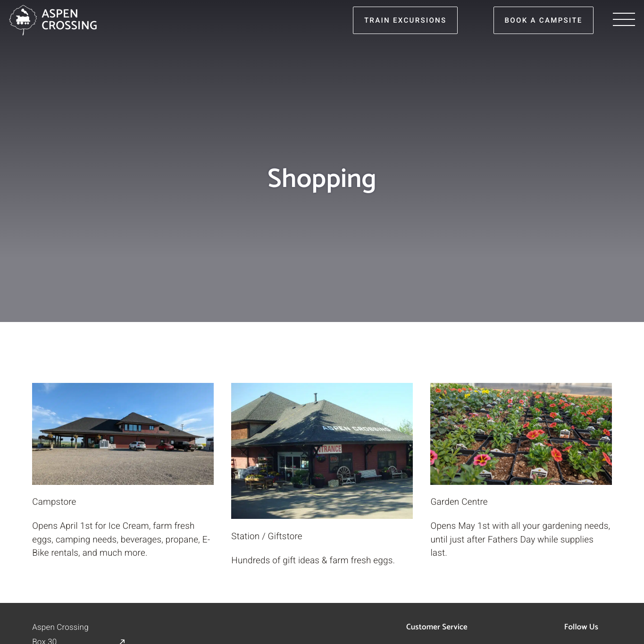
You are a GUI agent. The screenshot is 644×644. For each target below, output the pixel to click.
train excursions (406, 20)
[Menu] (624, 20)
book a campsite (543, 20)
